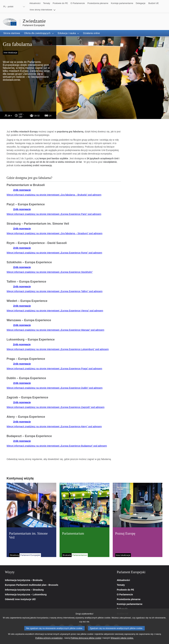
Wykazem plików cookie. (122, 641)
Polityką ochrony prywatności (49, 641)
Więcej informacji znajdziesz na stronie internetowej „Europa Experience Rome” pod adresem (54, 253)
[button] (43, 10)
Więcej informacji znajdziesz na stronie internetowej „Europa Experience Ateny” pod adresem (54, 426)
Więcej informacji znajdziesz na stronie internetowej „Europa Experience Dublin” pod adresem (55, 388)
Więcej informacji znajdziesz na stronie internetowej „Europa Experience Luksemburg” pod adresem (58, 349)
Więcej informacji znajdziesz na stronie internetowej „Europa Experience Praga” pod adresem (54, 369)
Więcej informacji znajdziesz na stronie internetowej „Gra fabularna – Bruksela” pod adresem (54, 195)
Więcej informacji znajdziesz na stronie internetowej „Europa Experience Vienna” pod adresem (55, 311)
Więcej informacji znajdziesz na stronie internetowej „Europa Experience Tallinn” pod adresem (55, 291)
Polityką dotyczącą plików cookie (86, 641)
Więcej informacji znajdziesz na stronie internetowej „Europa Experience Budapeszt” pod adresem (57, 446)
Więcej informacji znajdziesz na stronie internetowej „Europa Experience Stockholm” (50, 272)
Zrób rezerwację (22, 190)
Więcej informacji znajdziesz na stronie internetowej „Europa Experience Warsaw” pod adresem (55, 330)
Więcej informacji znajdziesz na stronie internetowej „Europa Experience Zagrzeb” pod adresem (56, 407)
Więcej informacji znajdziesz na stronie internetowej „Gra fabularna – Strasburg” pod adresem (55, 233)
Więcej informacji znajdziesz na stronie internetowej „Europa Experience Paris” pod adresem (54, 214)
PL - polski (8, 7)
